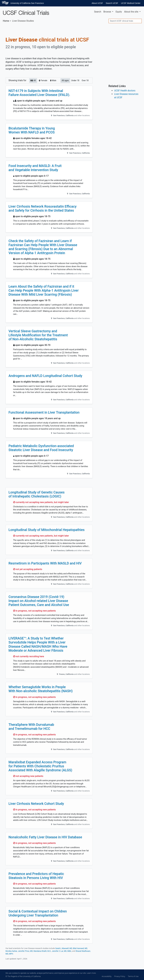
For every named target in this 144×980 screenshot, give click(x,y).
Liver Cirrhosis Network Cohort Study (36, 804)
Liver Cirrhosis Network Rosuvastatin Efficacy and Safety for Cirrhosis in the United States (43, 208)
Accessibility (107, 976)
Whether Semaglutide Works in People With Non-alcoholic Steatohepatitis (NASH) (41, 689)
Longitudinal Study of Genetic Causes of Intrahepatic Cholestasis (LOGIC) (37, 494)
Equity (119, 12)
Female (43, 80)
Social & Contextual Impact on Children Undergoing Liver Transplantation (38, 913)
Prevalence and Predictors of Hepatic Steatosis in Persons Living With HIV (36, 876)
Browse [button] (107, 12)
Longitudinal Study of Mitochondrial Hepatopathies (47, 530)
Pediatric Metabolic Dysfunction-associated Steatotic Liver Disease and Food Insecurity (41, 448)
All (33, 80)
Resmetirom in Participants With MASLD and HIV (45, 563)
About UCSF (97, 3)
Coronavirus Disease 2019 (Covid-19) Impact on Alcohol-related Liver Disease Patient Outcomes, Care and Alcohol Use (39, 601)
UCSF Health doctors (125, 91)
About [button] (131, 12)
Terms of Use (133, 976)
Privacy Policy (120, 976)
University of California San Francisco (27, 3)
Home (6, 21)
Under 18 (75, 80)
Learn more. (91, 973)
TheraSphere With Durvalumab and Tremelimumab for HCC (31, 727)
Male (53, 80)
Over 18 (85, 80)
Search (98, 12)
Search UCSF (112, 3)
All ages (65, 80)
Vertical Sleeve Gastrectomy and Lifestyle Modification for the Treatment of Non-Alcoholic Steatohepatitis (38, 335)
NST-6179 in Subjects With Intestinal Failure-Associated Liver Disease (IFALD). (39, 93)
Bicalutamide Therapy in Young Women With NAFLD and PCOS (32, 130)
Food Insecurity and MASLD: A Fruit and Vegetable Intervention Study (35, 168)
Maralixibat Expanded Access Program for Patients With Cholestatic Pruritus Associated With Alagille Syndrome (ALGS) (40, 766)
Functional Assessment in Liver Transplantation (44, 412)
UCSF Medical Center (131, 3)
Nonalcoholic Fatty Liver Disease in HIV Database (45, 837)
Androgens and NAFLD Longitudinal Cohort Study (45, 376)
